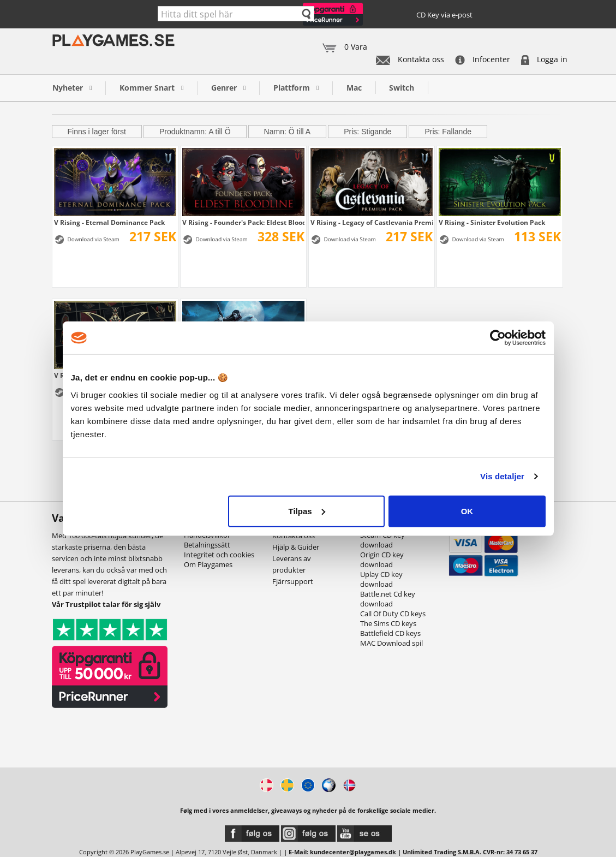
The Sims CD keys (388, 623)
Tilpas (307, 511)
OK (467, 511)
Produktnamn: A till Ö (195, 132)
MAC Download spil (391, 643)
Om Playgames (208, 564)
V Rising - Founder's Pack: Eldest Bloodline (243, 222)
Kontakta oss (410, 59)
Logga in (544, 59)
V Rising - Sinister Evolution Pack (492, 222)
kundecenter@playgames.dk (353, 852)
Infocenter (483, 59)
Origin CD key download (382, 560)
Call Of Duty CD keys (393, 614)
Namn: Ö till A (288, 132)
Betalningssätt (207, 545)
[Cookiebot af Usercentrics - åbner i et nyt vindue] (498, 338)
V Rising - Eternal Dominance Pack (109, 222)
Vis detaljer (502, 476)
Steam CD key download (382, 540)
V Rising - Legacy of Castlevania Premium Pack (372, 222)
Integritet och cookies (219, 555)
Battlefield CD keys (390, 633)
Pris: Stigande (367, 132)
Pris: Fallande (448, 132)
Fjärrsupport (293, 581)
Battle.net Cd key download (388, 599)
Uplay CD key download (381, 579)
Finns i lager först (97, 132)
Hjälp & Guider (296, 547)
